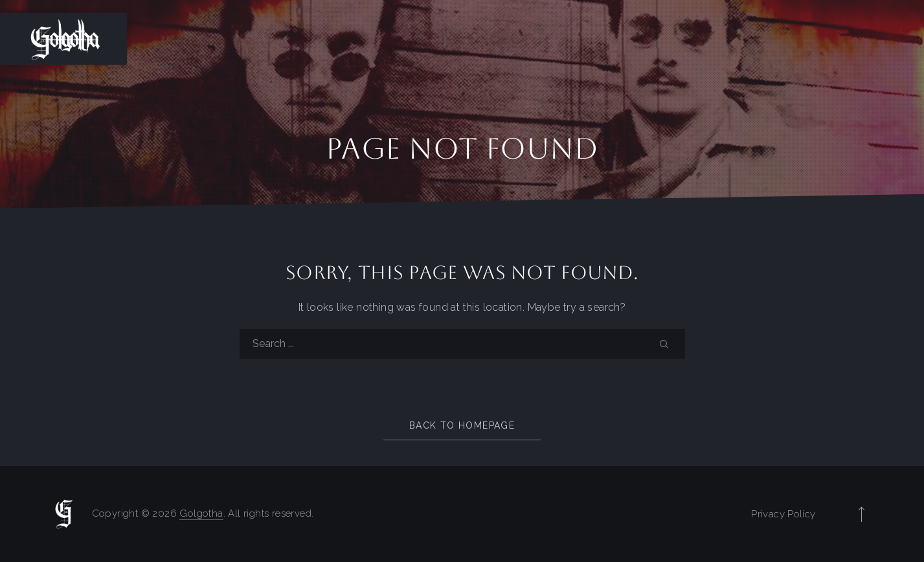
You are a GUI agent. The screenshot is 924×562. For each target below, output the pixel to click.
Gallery (886, 39)
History (641, 39)
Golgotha (201, 513)
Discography (801, 39)
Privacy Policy (783, 514)
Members (714, 39)
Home (578, 39)
